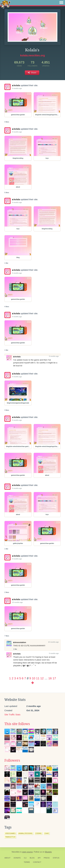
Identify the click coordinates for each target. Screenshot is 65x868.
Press (47, 858)
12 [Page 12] (42, 678)
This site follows (17, 724)
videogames (10, 833)
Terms (27, 862)
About (8, 858)
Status (56, 858)
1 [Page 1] (10, 678)
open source (27, 852)
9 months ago (17, 88)
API (39, 858)
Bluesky (48, 852)
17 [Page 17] (54, 678)
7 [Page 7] (25, 678)
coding (38, 833)
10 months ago (17, 602)
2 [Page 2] (13, 678)
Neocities (16, 852)
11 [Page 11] (38, 678)
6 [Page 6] (23, 678)
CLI (25, 858)
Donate (17, 858)
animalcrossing (25, 833)
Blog (32, 858)
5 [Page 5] (20, 678)
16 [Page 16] (50, 678)
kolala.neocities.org (32, 55)
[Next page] (33, 683)
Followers (12, 760)
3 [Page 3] (15, 678)
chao (47, 833)
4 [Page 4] (18, 678)
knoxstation (20, 642)
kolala (16, 85)
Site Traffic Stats (12, 715)
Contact (37, 862)
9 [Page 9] (30, 678)
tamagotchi (10, 837)
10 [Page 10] (34, 678)
